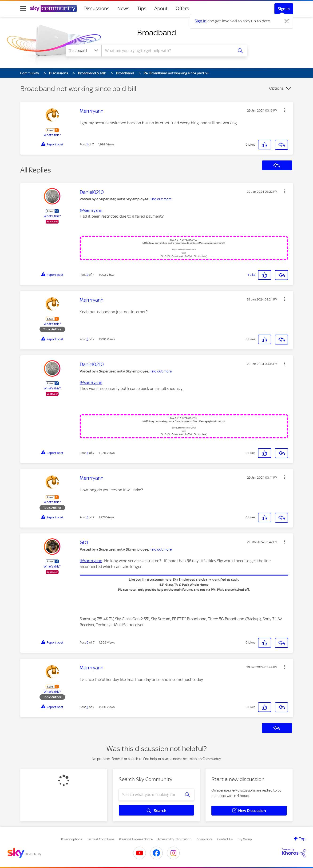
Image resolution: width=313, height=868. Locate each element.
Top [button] (302, 839)
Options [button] (276, 88)
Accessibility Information (174, 839)
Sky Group (245, 839)
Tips (142, 8)
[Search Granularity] (84, 51)
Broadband (157, 32)
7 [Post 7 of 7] (87, 707)
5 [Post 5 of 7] (87, 517)
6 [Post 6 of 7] (87, 642)
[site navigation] (23, 8)
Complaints (204, 839)
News (123, 8)
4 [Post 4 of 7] (87, 453)
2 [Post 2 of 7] (87, 275)
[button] (285, 110)
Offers (182, 8)
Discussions (96, 8)
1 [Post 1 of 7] (87, 144)
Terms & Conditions (101, 839)
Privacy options (72, 839)
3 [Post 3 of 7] (87, 339)
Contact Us (225, 839)
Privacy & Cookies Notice (136, 839)
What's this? (52, 135)
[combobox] (167, 51)
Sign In (284, 9)
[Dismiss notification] (287, 21)
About (161, 8)
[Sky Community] (53, 8)
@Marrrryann (91, 210)
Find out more (161, 199)
